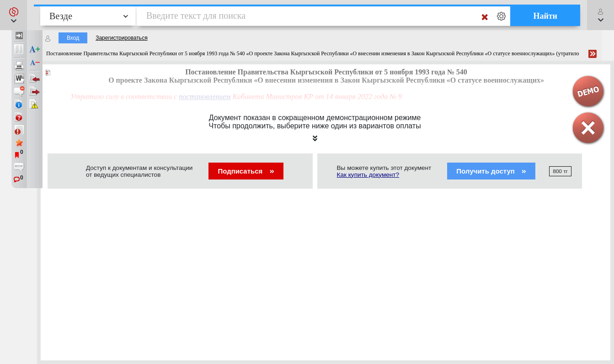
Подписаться (246, 171)
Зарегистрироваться (121, 38)
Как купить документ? (368, 175)
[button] (13, 15)
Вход (73, 38)
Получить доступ (491, 171)
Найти (545, 16)
